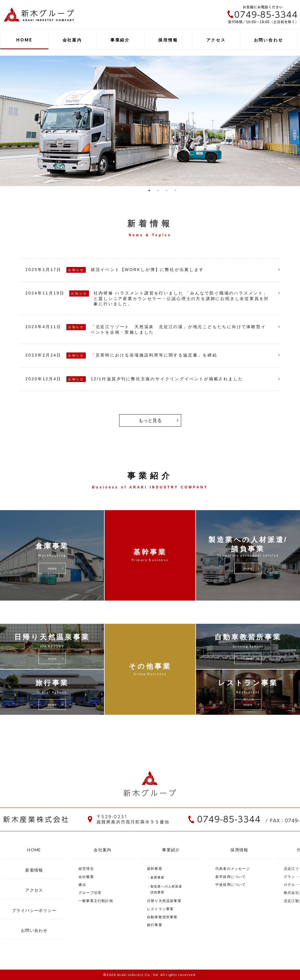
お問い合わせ (269, 40)
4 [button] (175, 190)
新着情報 (34, 870)
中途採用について (231, 884)
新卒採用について (231, 877)
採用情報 (168, 40)
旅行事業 (155, 925)
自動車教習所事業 (162, 917)
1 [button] (149, 190)
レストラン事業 (160, 909)
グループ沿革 (90, 893)
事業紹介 (120, 40)
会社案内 (72, 40)
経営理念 (86, 869)
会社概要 (86, 877)
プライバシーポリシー (34, 910)
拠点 (82, 884)
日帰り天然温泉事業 (164, 901)
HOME (24, 40)
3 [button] (167, 190)
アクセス (216, 40)
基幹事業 (155, 869)
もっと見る (150, 420)
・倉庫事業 (156, 877)
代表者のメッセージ (233, 869)
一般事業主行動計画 (96, 901)
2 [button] (158, 190)
